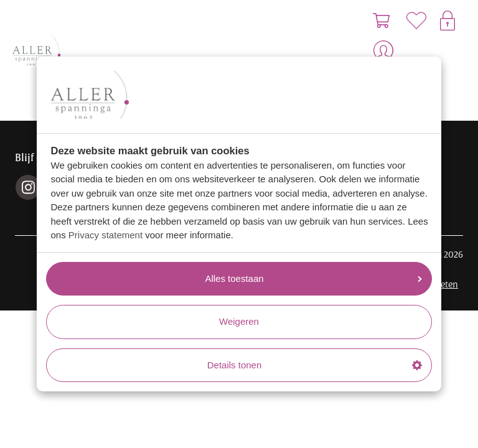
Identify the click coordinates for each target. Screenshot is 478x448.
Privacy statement (105, 235)
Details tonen (315, 365)
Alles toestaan (313, 278)
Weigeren (239, 321)
